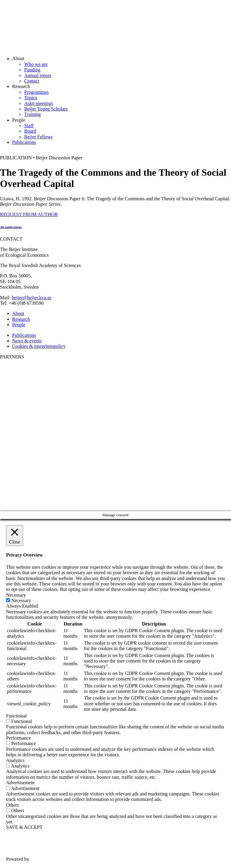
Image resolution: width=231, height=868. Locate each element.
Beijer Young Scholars (46, 109)
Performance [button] (18, 738)
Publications (24, 142)
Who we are (36, 64)
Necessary (21, 600)
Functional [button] (16, 716)
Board (30, 131)
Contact (32, 81)
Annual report (38, 75)
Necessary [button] (16, 595)
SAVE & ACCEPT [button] (24, 827)
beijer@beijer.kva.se (32, 298)
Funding (32, 70)
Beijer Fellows (38, 137)
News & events (27, 341)
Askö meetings (39, 103)
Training (33, 114)
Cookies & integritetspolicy (39, 346)
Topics (31, 98)
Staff (29, 125)
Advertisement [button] (20, 783)
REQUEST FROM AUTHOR (29, 214)
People (19, 325)
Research (21, 319)
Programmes (36, 92)
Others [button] (13, 805)
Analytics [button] (15, 760)
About (18, 313)
